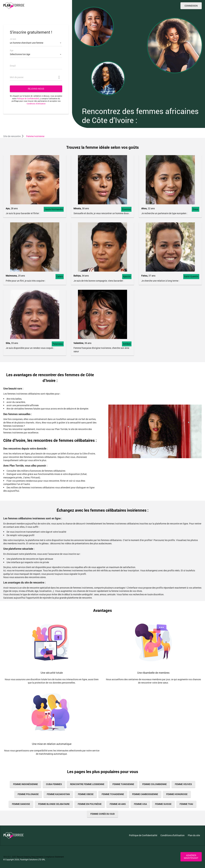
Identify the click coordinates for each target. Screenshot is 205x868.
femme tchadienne (113, 794)
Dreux (196, 209)
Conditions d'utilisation (172, 835)
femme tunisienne (123, 784)
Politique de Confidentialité (28, 98)
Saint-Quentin (191, 276)
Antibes (127, 344)
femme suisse (163, 804)
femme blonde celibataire (54, 804)
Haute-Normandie (54, 209)
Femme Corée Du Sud (102, 814)
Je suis (13, 39)
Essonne (126, 209)
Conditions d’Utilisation (36, 104)
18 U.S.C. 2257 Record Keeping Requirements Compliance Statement (34, 857)
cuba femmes (54, 784)
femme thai (186, 804)
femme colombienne (154, 784)
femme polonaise (28, 794)
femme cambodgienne (145, 794)
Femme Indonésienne (25, 784)
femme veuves (183, 784)
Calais (60, 276)
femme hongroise (177, 794)
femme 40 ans (118, 804)
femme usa (140, 804)
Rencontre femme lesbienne (87, 784)
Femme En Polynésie (90, 804)
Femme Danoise (21, 804)
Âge (12, 50)
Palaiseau (58, 344)
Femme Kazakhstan (58, 794)
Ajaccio (127, 276)
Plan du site (194, 835)
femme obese (86, 794)
